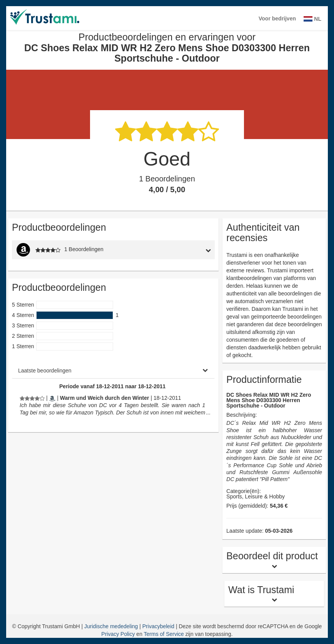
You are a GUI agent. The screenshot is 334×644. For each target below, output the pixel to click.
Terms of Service (164, 634)
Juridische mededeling (112, 626)
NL (312, 19)
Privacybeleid (159, 626)
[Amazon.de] (52, 398)
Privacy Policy (118, 634)
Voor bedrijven (277, 18)
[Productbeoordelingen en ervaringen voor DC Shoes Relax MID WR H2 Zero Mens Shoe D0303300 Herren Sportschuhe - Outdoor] (32, 398)
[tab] (188, 250)
